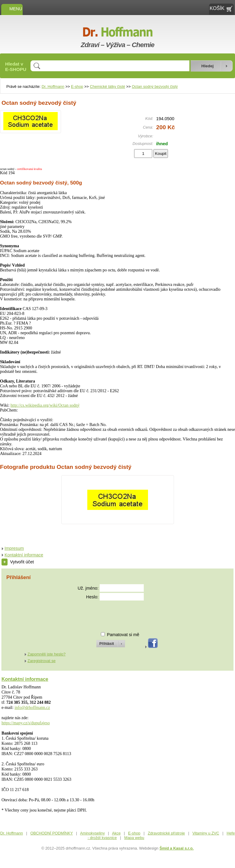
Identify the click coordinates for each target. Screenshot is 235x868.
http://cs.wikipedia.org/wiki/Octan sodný (45, 405)
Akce (116, 833)
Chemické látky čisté (108, 86)
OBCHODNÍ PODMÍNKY (52, 833)
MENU (12, 9)
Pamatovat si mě (123, 635)
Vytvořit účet (18, 562)
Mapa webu (134, 838)
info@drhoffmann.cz (32, 708)
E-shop (77, 86)
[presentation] (105, 614)
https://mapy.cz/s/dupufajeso (26, 723)
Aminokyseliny (92, 833)
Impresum (14, 548)
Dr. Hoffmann (53, 86)
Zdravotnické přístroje (166, 833)
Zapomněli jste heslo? (47, 654)
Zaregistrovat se (42, 661)
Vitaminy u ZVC (206, 833)
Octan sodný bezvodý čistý (155, 86)
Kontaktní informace (24, 555)
